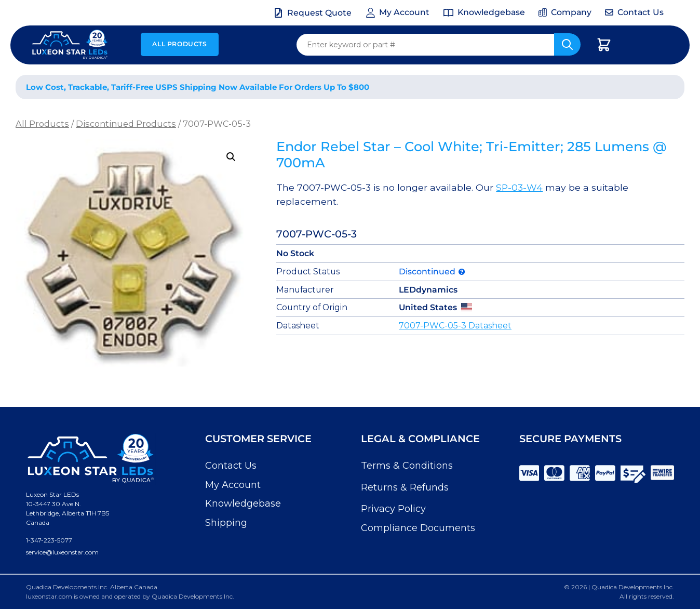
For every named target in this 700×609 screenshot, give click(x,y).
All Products (179, 44)
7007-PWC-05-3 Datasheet (455, 326)
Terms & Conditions (407, 466)
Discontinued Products (126, 124)
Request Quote (319, 13)
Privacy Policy (393, 509)
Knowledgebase (243, 504)
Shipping (226, 523)
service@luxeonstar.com (62, 552)
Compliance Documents (418, 528)
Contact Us (231, 466)
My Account (233, 485)
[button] (231, 157)
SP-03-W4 (519, 187)
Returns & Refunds (405, 487)
